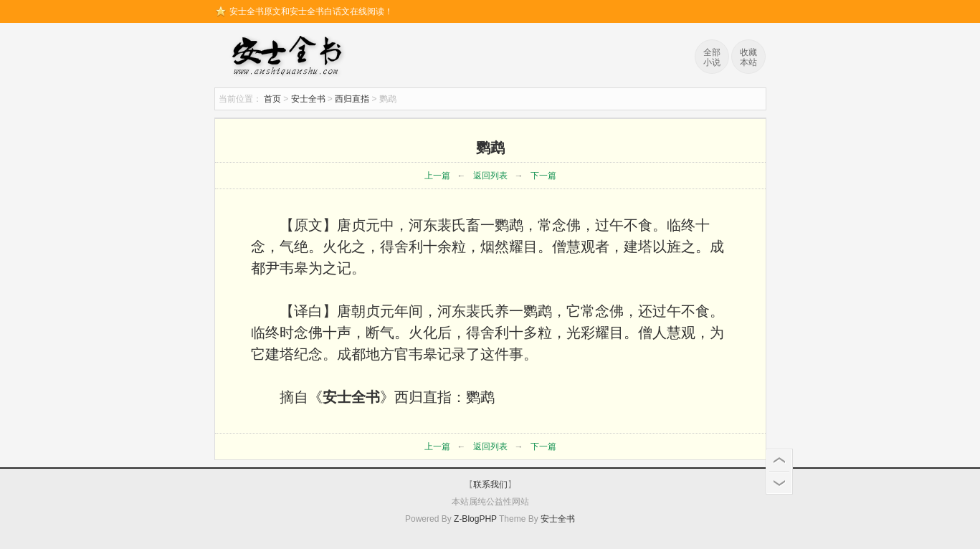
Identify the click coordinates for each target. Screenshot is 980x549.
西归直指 (352, 99)
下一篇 (543, 176)
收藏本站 (748, 57)
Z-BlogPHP (475, 519)
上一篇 (437, 176)
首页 (272, 99)
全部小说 (712, 57)
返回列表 (490, 176)
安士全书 (290, 57)
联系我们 (490, 484)
